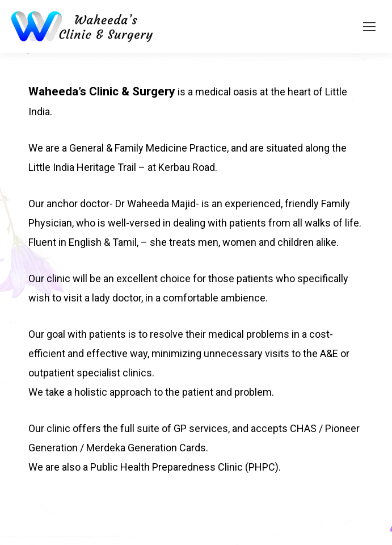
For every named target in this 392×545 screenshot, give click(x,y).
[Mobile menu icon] (369, 27)
